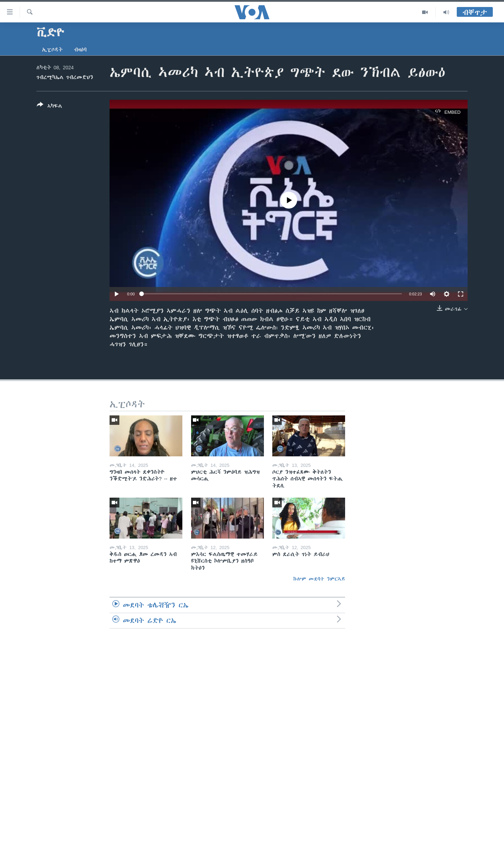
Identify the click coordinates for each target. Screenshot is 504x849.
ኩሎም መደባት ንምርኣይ (319, 579)
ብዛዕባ (80, 50)
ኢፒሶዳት (52, 50)
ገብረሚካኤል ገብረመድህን (65, 77)
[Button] (50, 107)
